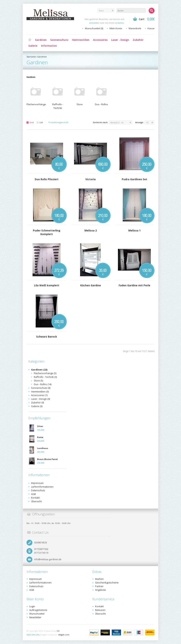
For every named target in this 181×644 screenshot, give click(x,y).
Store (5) (38, 381)
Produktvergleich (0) (58, 122)
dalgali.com (64, 635)
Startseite (31, 57)
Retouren (100, 610)
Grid (30, 122)
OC (58, 631)
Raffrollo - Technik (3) (45, 377)
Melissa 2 (91, 230)
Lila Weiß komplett (47, 285)
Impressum (37, 483)
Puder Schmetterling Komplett (47, 232)
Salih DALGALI (33, 635)
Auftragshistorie (38, 610)
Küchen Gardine (91, 285)
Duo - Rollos (101, 104)
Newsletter (35, 617)
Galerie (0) (37, 406)
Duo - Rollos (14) (43, 384)
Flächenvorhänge (36, 104)
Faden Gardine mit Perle (134, 285)
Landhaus (43, 448)
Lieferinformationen (42, 487)
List (40, 122)
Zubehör (138, 40)
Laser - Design (120, 40)
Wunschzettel (37, 614)
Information (49, 46)
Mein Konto (116, 28)
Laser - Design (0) (40, 399)
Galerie (33, 46)
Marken (99, 579)
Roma (40, 437)
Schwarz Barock (47, 337)
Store (80, 104)
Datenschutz (38, 490)
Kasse (151, 28)
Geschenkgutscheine (107, 583)
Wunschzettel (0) (94, 28)
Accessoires (100, 40)
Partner (99, 586)
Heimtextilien (81, 40)
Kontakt (35, 498)
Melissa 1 (134, 230)
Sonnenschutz (59, 40)
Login (32, 606)
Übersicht (36, 501)
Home (30, 40)
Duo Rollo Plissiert (47, 179)
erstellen (120, 23)
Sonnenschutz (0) (41, 388)
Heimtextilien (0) (40, 392)
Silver (40, 426)
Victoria (90, 179)
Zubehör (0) (37, 402)
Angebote (100, 590)
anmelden (94, 23)
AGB (33, 494)
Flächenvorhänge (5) (45, 373)
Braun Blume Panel (47, 459)
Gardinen (41, 40)
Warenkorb (135, 28)
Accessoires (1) (39, 395)
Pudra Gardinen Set (134, 179)
